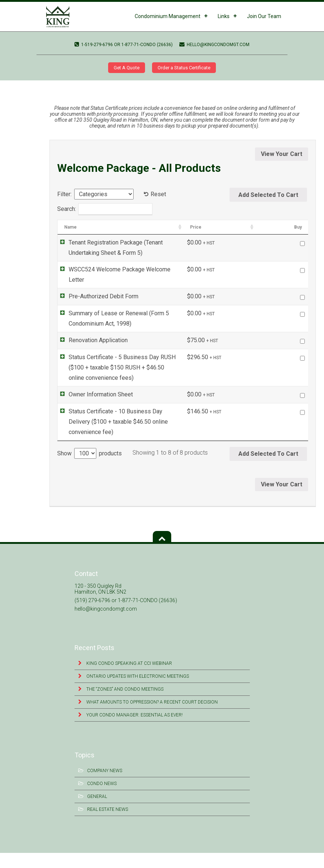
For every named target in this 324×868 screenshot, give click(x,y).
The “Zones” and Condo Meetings (124, 704)
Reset (158, 194)
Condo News (102, 799)
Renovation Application (91, 353)
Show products (89, 468)
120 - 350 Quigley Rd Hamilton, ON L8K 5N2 (100, 604)
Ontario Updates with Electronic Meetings (137, 691)
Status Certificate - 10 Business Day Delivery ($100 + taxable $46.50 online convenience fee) (130, 441)
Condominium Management (168, 16)
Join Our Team (264, 16)
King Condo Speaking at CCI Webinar (129, 678)
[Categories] (104, 194)
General (97, 812)
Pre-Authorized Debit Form (96, 298)
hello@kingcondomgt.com (214, 45)
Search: (105, 209)
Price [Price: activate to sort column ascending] (265, 227)
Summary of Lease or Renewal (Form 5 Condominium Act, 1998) (130, 331)
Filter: (64, 194)
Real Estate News (108, 824)
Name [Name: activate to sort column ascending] (70, 227)
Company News (105, 786)
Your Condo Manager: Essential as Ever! (134, 730)
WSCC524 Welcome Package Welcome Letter (55, 83)
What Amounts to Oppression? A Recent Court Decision (151, 717)
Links (224, 16)
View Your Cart (282, 154)
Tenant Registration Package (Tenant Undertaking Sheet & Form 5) (133, 248)
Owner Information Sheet (93, 408)
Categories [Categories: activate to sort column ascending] (227, 227)
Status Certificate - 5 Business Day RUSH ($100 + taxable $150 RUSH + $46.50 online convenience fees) (132, 386)
